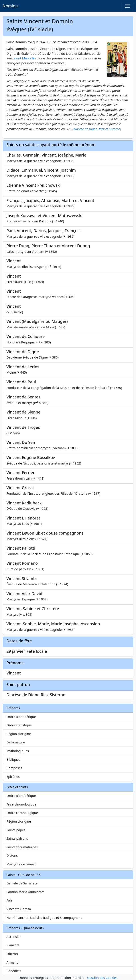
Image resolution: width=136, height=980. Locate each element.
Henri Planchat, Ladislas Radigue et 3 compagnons (44, 918)
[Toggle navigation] (127, 6)
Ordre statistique (19, 725)
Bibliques (13, 759)
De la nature (16, 742)
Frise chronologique (21, 804)
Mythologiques (18, 751)
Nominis (10, 6)
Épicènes (13, 777)
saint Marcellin (25, 58)
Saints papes (16, 830)
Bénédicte (14, 971)
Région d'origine (19, 734)
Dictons (12, 856)
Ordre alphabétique (21, 717)
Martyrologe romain (22, 864)
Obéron (12, 954)
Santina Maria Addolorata (26, 892)
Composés (14, 768)
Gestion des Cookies (102, 978)
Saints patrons (17, 838)
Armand (12, 962)
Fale (9, 900)
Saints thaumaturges (22, 847)
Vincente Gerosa (19, 909)
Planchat (13, 945)
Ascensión (14, 937)
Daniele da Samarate (22, 883)
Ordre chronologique (22, 813)
